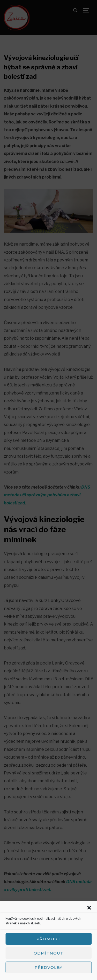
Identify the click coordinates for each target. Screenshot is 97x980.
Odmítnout (48, 953)
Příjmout (49, 939)
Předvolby (48, 967)
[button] (89, 908)
